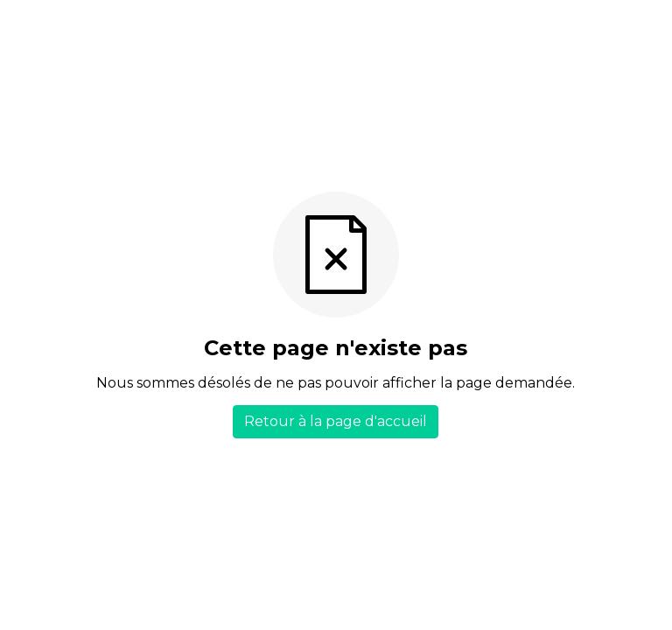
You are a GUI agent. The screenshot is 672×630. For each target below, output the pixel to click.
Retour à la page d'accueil (336, 421)
